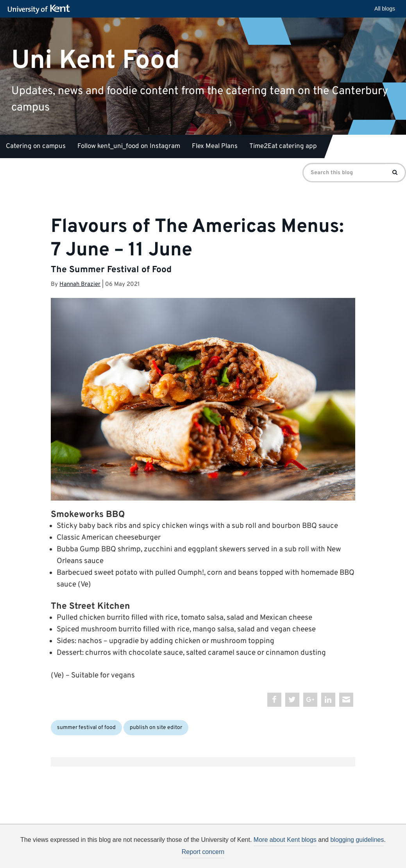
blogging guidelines (357, 840)
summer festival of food (86, 728)
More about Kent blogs (285, 840)
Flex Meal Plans (215, 146)
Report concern (203, 852)
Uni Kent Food (96, 60)
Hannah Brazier (80, 284)
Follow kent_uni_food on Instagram (129, 146)
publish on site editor (156, 728)
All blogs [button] (385, 9)
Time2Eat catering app (283, 146)
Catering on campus (36, 146)
